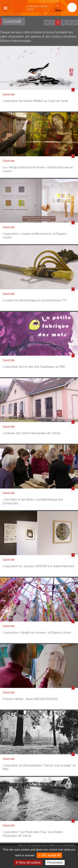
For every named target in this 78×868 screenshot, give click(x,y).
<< (46, 22)
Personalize (55, 863)
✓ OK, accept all (49, 855)
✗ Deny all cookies (28, 863)
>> (75, 22)
